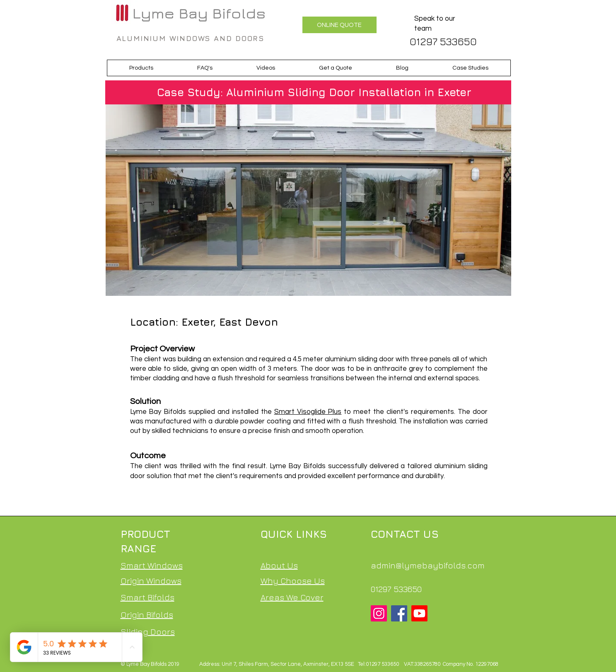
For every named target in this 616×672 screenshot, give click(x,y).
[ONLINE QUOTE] (339, 25)
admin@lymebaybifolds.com (428, 565)
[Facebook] (399, 613)
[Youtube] (419, 613)
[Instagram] (379, 613)
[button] (141, 68)
